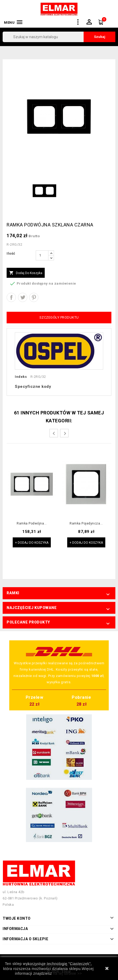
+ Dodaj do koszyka (32, 543)
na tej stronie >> (68, 973)
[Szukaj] (59, 37)
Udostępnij (11, 297)
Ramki (13, 593)
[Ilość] (42, 255)
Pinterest (34, 297)
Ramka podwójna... (32, 524)
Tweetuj (23, 297)
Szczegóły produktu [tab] (59, 317)
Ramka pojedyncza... (86, 524)
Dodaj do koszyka (26, 273)
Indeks (21, 377)
